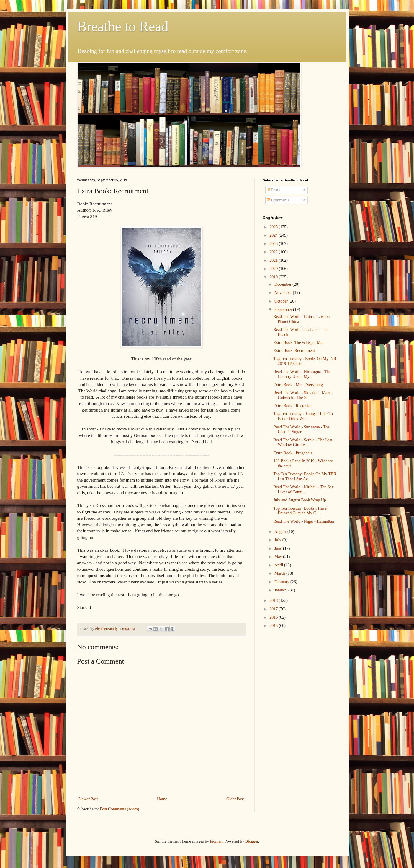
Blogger (252, 841)
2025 (274, 227)
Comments (278, 200)
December (283, 284)
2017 (274, 609)
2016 (274, 617)
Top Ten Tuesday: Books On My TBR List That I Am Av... (305, 477)
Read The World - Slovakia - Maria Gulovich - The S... (302, 395)
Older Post (235, 799)
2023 (274, 244)
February (282, 582)
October (282, 301)
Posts (273, 190)
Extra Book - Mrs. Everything (298, 385)
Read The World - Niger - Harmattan (304, 521)
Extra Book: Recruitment (294, 351)
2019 (274, 277)
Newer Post (88, 799)
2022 (274, 252)
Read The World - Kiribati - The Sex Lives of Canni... (303, 490)
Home (162, 799)
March (280, 573)
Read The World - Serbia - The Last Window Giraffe (303, 443)
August (281, 532)
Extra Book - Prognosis (293, 453)
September (284, 309)
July (278, 540)
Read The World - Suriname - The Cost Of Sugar (301, 430)
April (279, 565)
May (279, 557)
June (279, 548)
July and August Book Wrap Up (300, 500)
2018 (274, 600)
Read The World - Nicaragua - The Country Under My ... (302, 374)
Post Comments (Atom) (120, 809)
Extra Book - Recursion (293, 406)
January (281, 590)
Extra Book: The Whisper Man (299, 343)
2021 (274, 260)
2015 (274, 626)
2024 (274, 235)
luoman (216, 841)
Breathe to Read (123, 26)
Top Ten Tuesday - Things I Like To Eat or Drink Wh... (303, 416)
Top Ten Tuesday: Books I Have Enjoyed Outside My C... (300, 511)
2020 (274, 269)
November (284, 293)
